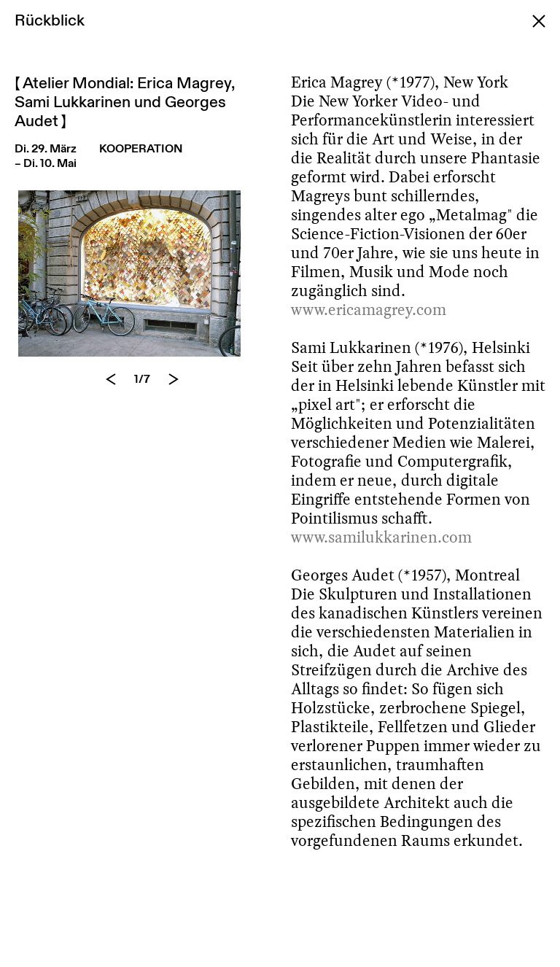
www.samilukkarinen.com (381, 537)
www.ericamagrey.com (369, 310)
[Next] (174, 379)
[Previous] (111, 379)
